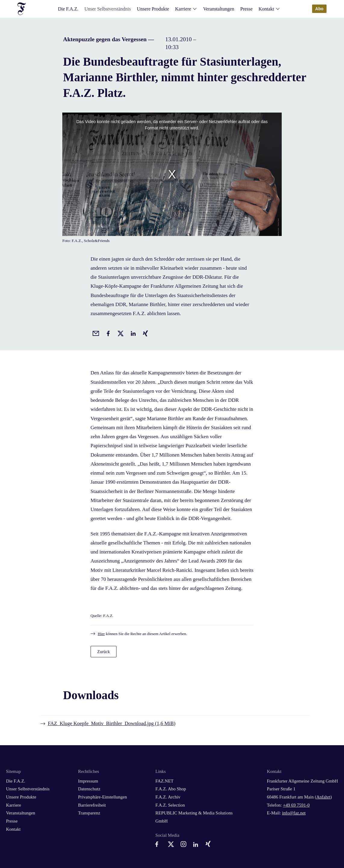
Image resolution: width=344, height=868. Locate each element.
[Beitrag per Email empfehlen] (95, 333)
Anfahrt (323, 797)
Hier (101, 634)
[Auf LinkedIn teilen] (132, 333)
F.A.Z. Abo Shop (171, 789)
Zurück (104, 652)
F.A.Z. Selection (170, 805)
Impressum (88, 781)
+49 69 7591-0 (296, 805)
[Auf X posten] (119, 333)
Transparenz (89, 813)
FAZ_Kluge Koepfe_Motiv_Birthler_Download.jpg (112, 723)
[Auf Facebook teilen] (107, 333)
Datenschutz (89, 789)
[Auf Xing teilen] (144, 333)
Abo (319, 9)
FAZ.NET (164, 781)
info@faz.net (294, 813)
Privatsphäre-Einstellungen (102, 797)
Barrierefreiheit (92, 805)
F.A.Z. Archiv (168, 797)
